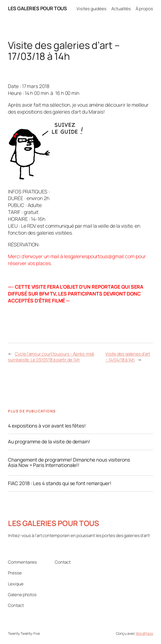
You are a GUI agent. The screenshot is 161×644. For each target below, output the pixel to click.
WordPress (144, 633)
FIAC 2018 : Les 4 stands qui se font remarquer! (60, 484)
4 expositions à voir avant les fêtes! (47, 426)
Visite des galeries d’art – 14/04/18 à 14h (128, 357)
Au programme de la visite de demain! (49, 442)
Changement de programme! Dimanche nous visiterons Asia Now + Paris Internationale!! (69, 463)
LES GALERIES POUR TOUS (37, 8)
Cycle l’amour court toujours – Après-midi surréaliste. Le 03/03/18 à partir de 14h (51, 357)
